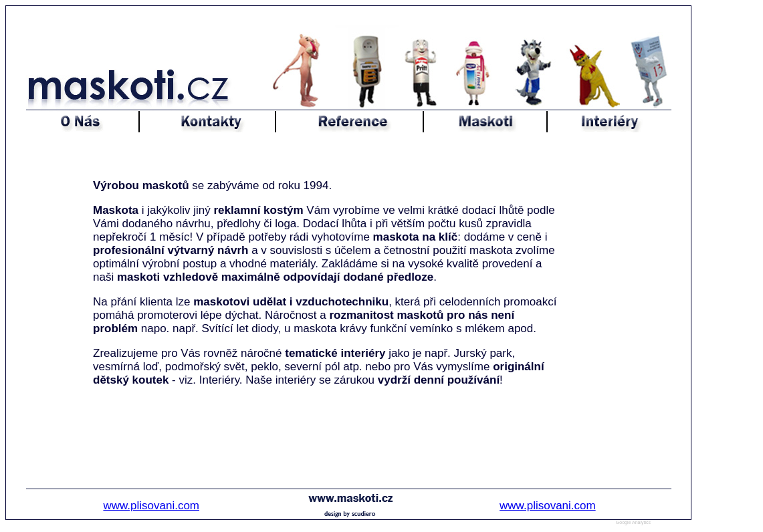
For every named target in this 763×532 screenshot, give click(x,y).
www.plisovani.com (151, 506)
